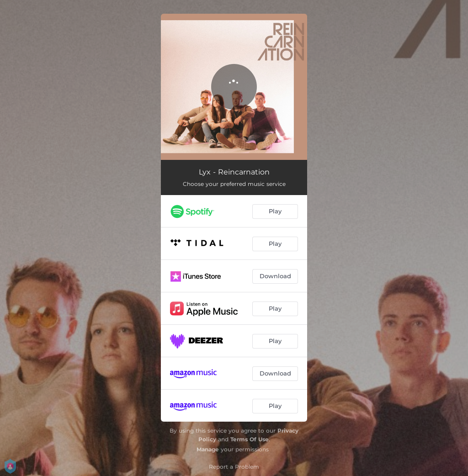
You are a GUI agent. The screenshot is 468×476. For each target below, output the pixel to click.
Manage (208, 449)
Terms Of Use (250, 439)
